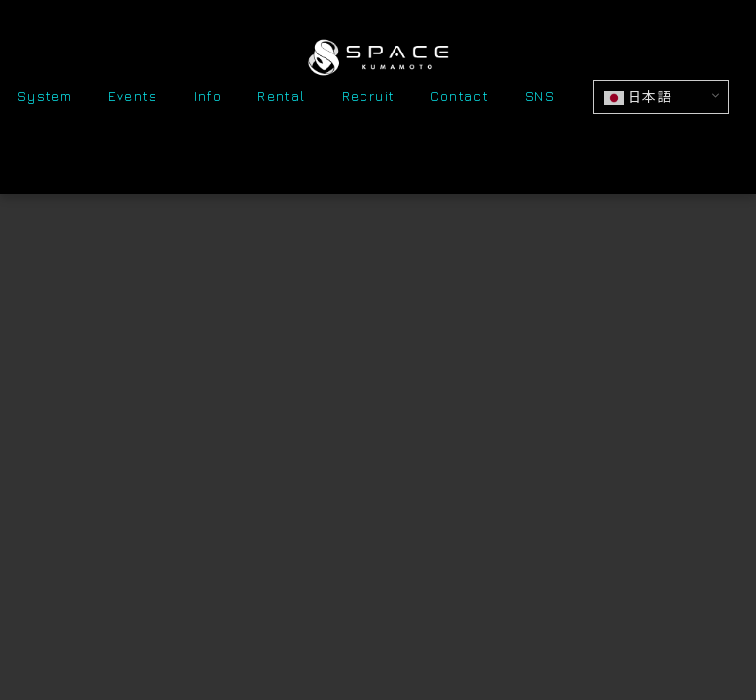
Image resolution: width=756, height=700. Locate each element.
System (45, 98)
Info (208, 98)
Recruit (369, 98)
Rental (281, 98)
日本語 (638, 97)
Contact (460, 98)
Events (133, 98)
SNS (540, 98)
